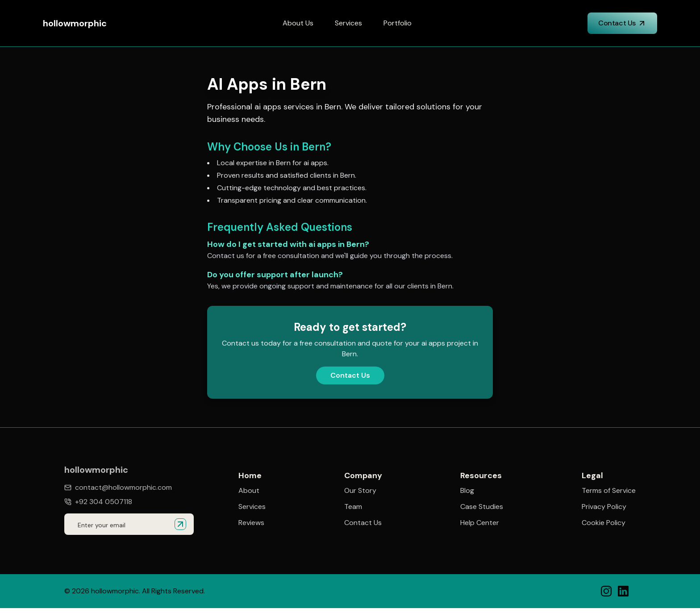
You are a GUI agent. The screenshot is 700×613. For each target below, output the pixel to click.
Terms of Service (609, 492)
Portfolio (398, 23)
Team (353, 507)
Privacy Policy (604, 508)
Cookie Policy (604, 524)
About (249, 491)
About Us (298, 23)
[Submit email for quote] (180, 524)
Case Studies (482, 507)
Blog (467, 491)
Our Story (360, 491)
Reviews (251, 523)
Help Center (480, 523)
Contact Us (622, 23)
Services (348, 23)
